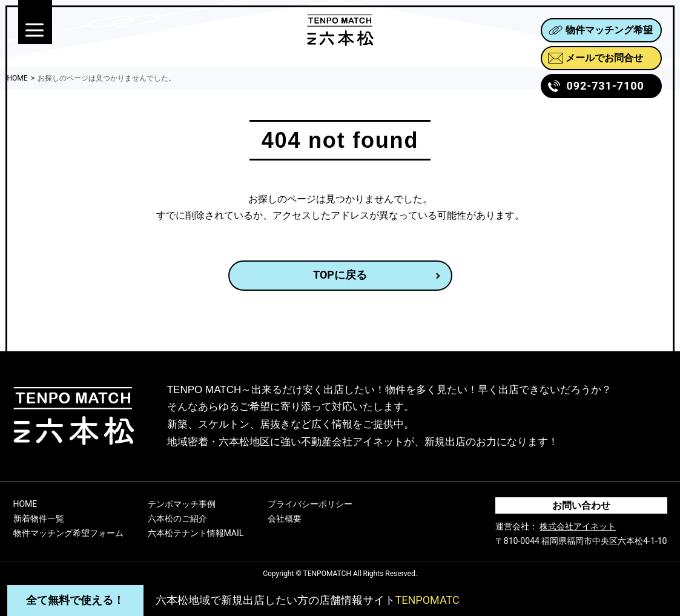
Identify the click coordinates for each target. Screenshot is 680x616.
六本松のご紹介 (177, 518)
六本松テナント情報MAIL (196, 533)
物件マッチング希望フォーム (68, 533)
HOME (25, 504)
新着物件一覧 (39, 518)
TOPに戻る (340, 275)
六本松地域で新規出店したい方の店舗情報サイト (308, 600)
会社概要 (285, 518)
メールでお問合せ (596, 58)
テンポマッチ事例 (182, 504)
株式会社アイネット (578, 526)
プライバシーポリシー (310, 504)
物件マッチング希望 (600, 30)
